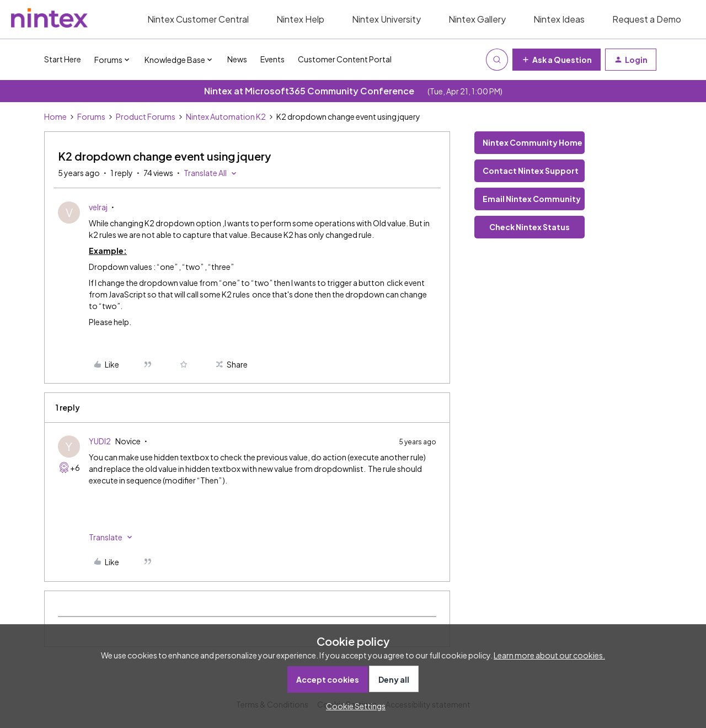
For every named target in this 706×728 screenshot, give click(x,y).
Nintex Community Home (533, 142)
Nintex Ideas (559, 19)
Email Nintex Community (532, 199)
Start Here (63, 59)
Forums (91, 116)
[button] (557, 60)
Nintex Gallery (477, 19)
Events (272, 59)
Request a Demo (647, 19)
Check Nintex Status (529, 227)
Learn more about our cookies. (549, 655)
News (237, 59)
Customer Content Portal (345, 59)
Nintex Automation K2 (226, 116)
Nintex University (386, 19)
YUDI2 (100, 441)
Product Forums (146, 116)
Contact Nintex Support (531, 171)
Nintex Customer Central (198, 19)
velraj (98, 207)
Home (55, 116)
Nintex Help (300, 19)
